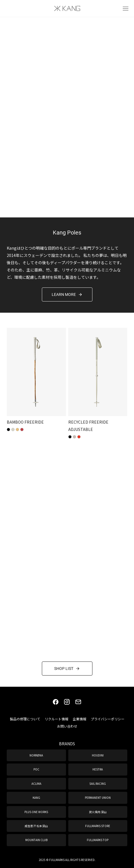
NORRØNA (36, 755)
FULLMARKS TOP (98, 840)
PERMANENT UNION (98, 798)
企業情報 (80, 719)
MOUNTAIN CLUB (36, 840)
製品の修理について (25, 719)
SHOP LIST (67, 668)
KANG (36, 798)
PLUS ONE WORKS (36, 812)
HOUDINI (98, 755)
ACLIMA (36, 784)
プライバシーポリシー (108, 719)
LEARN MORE (67, 294)
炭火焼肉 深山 (98, 812)
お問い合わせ (67, 726)
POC (36, 769)
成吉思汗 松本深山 (36, 826)
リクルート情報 (56, 719)
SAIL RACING (98, 784)
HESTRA (98, 769)
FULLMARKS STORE (98, 826)
